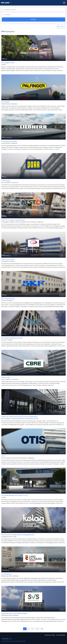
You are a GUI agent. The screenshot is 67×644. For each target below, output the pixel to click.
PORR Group (6, 181)
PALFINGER (5, 102)
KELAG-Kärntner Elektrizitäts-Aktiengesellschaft (18, 535)
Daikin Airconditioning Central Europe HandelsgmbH (19, 417)
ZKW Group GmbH (8, 259)
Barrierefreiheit (61, 635)
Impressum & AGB (50, 635)
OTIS (3, 456)
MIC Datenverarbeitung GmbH (12, 338)
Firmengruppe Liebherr (9, 141)
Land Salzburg (6, 574)
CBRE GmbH (6, 377)
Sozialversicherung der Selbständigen (14, 613)
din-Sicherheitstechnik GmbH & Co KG (15, 495)
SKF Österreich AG (8, 299)
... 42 (37, 629)
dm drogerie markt (8, 63)
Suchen (33, 19)
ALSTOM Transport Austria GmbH (13, 220)
